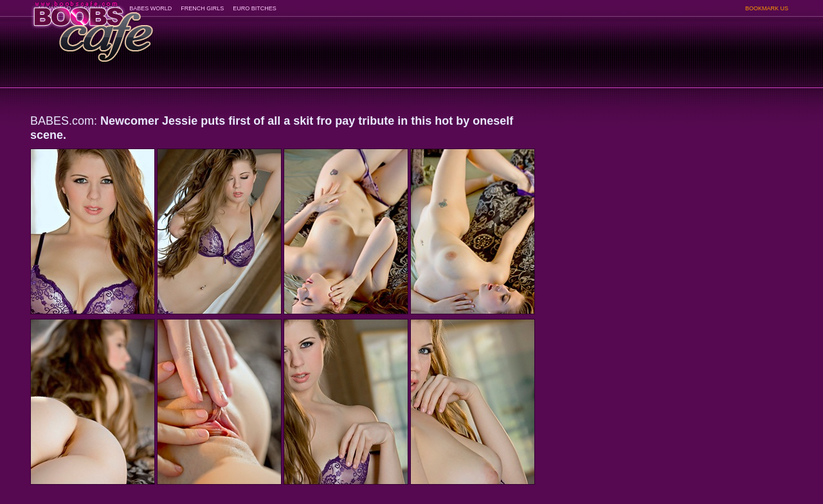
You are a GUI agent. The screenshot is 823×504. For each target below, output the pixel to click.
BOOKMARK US (767, 8)
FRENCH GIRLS (202, 8)
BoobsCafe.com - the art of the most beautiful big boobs (92, 27)
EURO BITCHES (255, 8)
